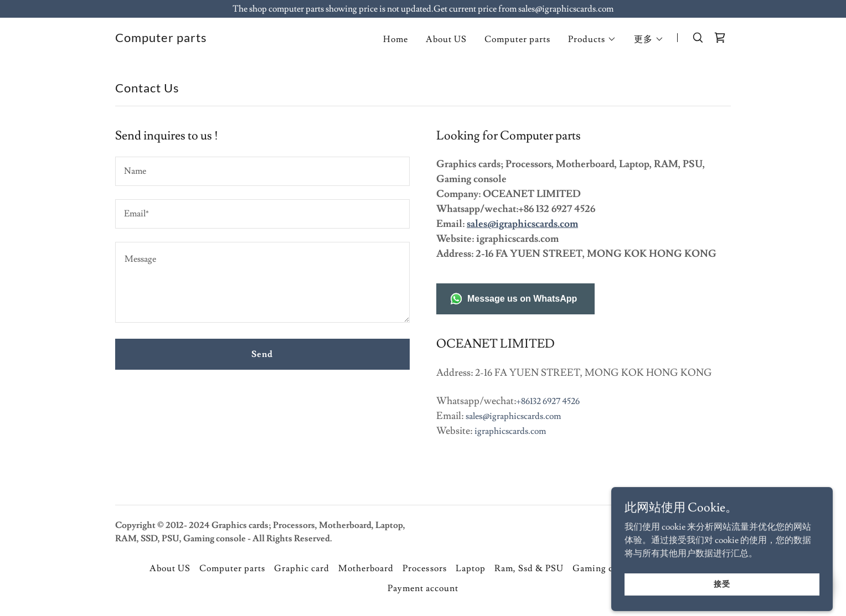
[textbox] (262, 171)
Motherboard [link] (366, 568)
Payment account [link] (423, 588)
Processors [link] (424, 568)
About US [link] (446, 39)
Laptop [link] (471, 568)
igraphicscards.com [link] (510, 431)
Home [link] (396, 39)
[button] (592, 39)
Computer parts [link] (517, 39)
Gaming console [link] (606, 568)
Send (262, 354)
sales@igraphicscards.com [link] (513, 416)
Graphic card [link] (302, 568)
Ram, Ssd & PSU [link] (529, 568)
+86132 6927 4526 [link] (548, 401)
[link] (161, 39)
